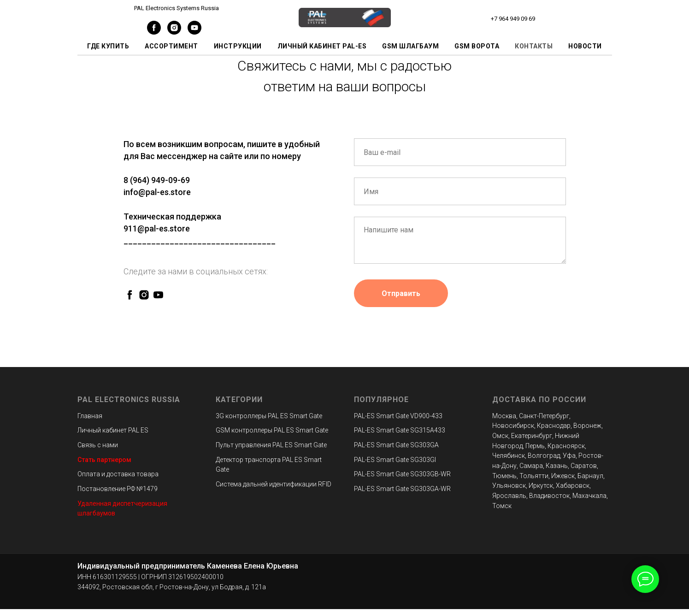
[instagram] (174, 32)
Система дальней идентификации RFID (274, 484)
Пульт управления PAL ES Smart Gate (271, 445)
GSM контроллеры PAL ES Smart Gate (272, 430)
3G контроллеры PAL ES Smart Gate (269, 416)
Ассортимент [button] (171, 46)
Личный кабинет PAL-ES (322, 46)
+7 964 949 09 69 (513, 19)
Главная (90, 416)
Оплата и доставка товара (118, 474)
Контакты (534, 46)
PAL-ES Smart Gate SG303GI (395, 460)
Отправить (401, 293)
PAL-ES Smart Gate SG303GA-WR (402, 489)
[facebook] (154, 32)
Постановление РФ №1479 (118, 489)
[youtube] (194, 32)
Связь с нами (98, 445)
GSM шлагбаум (410, 46)
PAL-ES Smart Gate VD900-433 (398, 416)
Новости (585, 46)
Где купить (108, 46)
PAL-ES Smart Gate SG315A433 (400, 430)
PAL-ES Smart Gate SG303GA (396, 445)
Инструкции (238, 46)
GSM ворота (477, 46)
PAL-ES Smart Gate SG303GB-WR (402, 474)
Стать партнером (104, 460)
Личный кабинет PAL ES (113, 430)
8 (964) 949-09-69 (157, 180)
